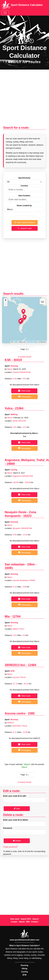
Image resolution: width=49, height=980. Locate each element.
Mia (7, 616)
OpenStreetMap (32, 342)
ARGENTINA (25, 372)
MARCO (11, 723)
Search (36, 919)
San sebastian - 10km (20, 564)
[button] (25, 317)
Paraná (16, 372)
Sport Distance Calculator (22, 5)
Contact (34, 922)
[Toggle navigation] (5, 13)
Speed (22, 922)
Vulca (9, 408)
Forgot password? (10, 847)
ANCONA (16, 726)
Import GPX (26, 919)
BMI (28, 922)
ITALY (22, 629)
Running (14, 366)
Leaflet (15, 342)
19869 (11, 464)
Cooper (14, 922)
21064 (19, 408)
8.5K (8, 360)
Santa (15, 421)
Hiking (24, 968)
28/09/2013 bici (15, 665)
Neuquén (16, 528)
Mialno (15, 629)
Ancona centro (15, 713)
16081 (9, 568)
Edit (17, 809)
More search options (24, 222)
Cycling (14, 470)
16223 (27, 516)
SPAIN (32, 580)
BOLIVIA (22, 421)
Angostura (17, 476)
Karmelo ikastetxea (20, 580)
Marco (10, 369)
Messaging (25, 397)
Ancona (16, 677)
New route (15, 919)
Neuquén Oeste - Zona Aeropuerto (20, 514)
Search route (24, 228)
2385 (31, 713)
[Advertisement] (24, 99)
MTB (13, 671)
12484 (32, 665)
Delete (17, 841)
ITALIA (23, 677)
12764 (16, 616)
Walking (14, 414)
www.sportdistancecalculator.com (25, 940)
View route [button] (24, 391)
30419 (18, 360)
